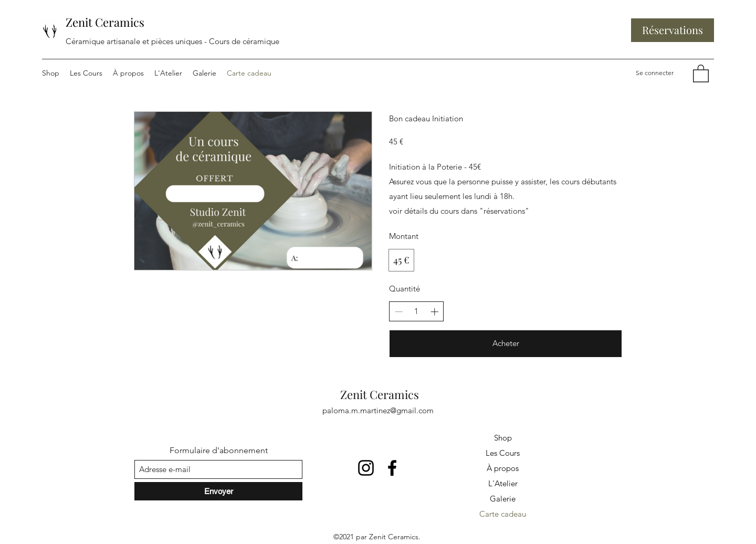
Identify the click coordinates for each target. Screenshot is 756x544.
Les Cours (503, 453)
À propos (503, 468)
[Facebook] (392, 468)
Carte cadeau (503, 514)
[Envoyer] (218, 491)
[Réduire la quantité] (399, 312)
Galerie (503, 499)
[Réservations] (673, 30)
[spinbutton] (417, 311)
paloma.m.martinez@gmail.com (378, 410)
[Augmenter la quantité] (434, 312)
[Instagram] (366, 468)
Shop (503, 438)
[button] (701, 73)
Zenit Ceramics (105, 22)
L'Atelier (503, 483)
